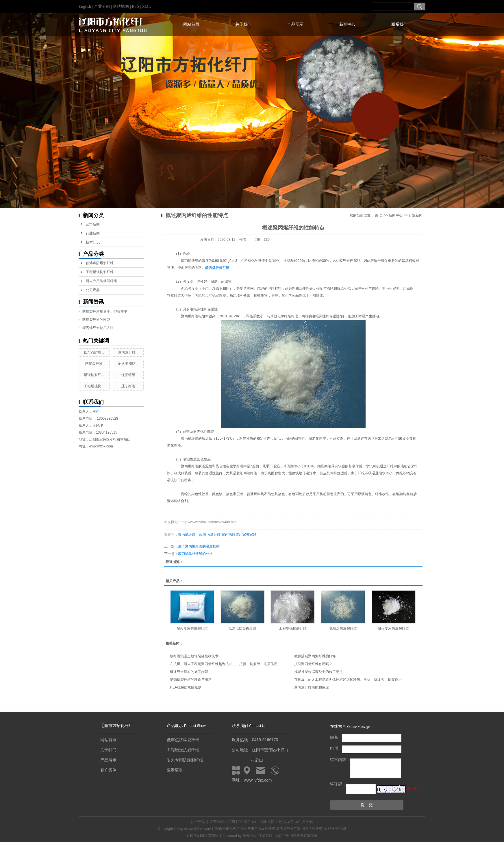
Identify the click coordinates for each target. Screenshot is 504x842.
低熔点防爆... (94, 352)
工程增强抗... (94, 386)
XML (146, 7)
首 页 (379, 215)
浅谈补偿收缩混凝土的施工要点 (318, 672)
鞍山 (255, 822)
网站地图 (121, 7)
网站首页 (191, 24)
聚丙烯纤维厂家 (190, 534)
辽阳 (231, 822)
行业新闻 (93, 233)
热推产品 (198, 822)
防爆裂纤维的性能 (96, 320)
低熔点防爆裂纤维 (100, 263)
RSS (135, 7)
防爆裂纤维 (94, 364)
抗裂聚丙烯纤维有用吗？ (313, 664)
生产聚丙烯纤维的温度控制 (199, 546)
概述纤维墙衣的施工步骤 (189, 672)
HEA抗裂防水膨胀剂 (186, 687)
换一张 (412, 789)
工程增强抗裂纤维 (100, 272)
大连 (279, 822)
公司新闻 (93, 224)
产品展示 (295, 24)
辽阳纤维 (128, 375)
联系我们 (399, 24)
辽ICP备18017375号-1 (204, 836)
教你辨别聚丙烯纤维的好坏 (315, 656)
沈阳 (271, 822)
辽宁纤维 (128, 386)
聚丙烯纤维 (212, 534)
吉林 (310, 822)
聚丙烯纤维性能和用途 (312, 687)
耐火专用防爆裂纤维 (101, 281)
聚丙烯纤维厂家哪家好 (239, 534)
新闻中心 (347, 24)
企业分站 (102, 7)
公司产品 (93, 290)
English (85, 7)
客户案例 (108, 770)
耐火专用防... (128, 364)
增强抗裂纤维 (312, 829)
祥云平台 (249, 836)
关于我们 (243, 24)
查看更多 (175, 770)
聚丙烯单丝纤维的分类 (195, 554)
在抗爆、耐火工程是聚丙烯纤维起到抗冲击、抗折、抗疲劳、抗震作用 (224, 664)
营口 (247, 822)
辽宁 (239, 822)
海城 (263, 822)
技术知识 (93, 242)
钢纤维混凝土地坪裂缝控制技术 (194, 656)
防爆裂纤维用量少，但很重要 (105, 312)
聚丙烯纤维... (128, 352)
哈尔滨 (300, 822)
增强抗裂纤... (94, 375)
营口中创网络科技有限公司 (297, 836)
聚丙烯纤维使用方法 (98, 328)
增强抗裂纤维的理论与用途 (191, 680)
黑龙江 (288, 822)
